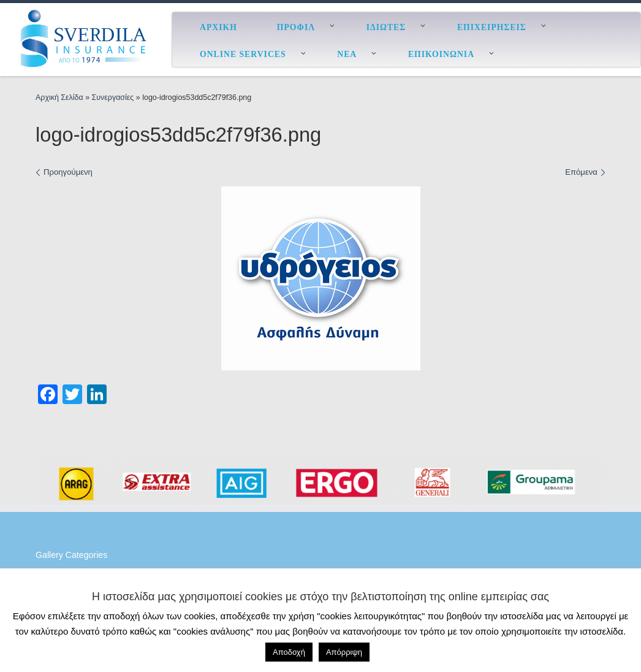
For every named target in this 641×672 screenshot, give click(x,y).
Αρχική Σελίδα (60, 97)
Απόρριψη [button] (344, 652)
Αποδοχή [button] (289, 652)
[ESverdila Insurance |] (86, 38)
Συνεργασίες (113, 97)
